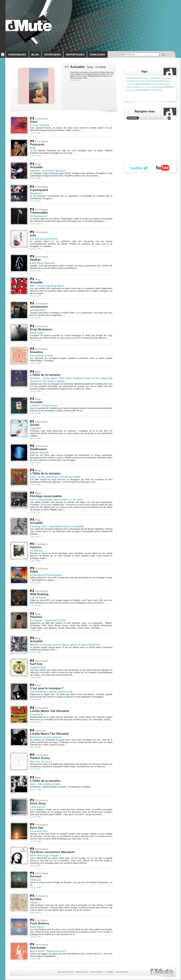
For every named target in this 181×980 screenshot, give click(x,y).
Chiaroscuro (38, 807)
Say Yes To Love (40, 761)
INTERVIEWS (52, 55)
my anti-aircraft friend (44, 239)
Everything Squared (43, 263)
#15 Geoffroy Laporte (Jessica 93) (51, 692)
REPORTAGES (75, 55)
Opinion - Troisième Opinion (48, 171)
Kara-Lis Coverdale (145, 87)
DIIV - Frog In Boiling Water (47, 286)
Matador (168, 87)
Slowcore (141, 84)
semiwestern (38, 310)
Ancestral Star (39, 831)
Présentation (97, 972)
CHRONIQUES (17, 55)
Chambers (36, 714)
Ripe (33, 148)
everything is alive (41, 355)
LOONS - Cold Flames (44, 405)
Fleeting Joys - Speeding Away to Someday (57, 526)
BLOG (35, 55)
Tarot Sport (37, 927)
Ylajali (34, 902)
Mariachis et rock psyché (46, 737)
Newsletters (122, 972)
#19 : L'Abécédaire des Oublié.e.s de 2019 (56, 500)
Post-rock (138, 81)
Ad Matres (36, 551)
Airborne (36, 880)
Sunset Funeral (40, 125)
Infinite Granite (39, 452)
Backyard (36, 193)
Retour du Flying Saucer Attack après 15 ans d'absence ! (66, 645)
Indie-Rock (141, 78)
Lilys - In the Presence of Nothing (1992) (55, 477)
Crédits (110, 972)
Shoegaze (144, 90)
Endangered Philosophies (46, 575)
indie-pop (164, 84)
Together (36, 428)
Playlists (160, 81)
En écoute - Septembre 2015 (48, 620)
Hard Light (37, 333)
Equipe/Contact (65, 972)
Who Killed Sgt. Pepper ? (46, 855)
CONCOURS (97, 55)
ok (169, 118)
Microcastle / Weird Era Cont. (48, 951)
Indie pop (158, 87)
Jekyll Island (38, 667)
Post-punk (149, 81)
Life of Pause (38, 598)
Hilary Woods (153, 84)
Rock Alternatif (131, 90)
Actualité (130, 78)
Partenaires (82, 972)
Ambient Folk (131, 87)
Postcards (156, 90)
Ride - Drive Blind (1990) (45, 784)
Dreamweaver (39, 216)
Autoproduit (153, 78)
